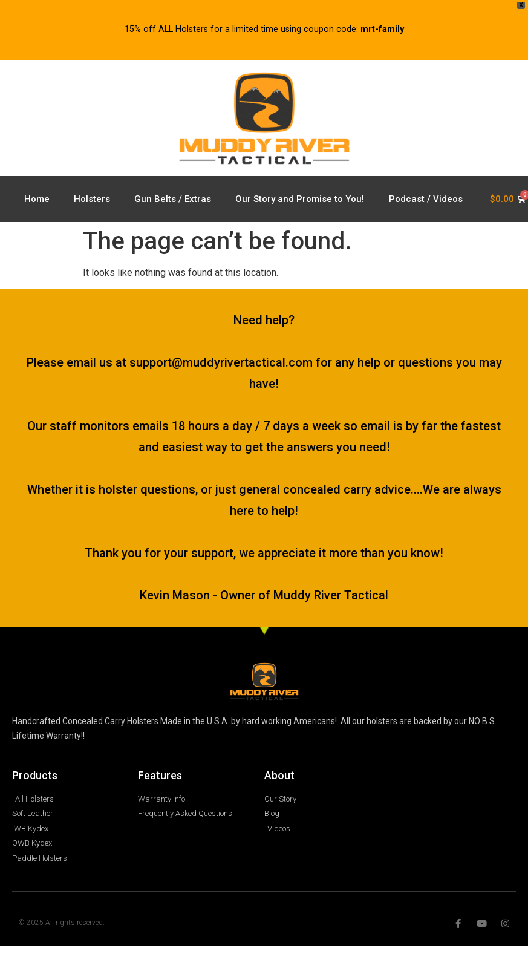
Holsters (92, 199)
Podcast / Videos (426, 199)
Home (37, 199)
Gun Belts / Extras (173, 199)
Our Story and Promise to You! (300, 199)
